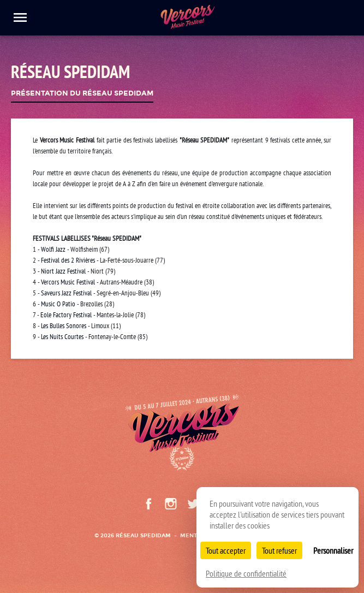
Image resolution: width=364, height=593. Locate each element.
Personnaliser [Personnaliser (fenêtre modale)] (333, 550)
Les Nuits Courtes (62, 337)
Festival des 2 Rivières (68, 260)
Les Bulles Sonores (64, 326)
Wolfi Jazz (54, 249)
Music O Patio (58, 304)
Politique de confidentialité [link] (246, 573)
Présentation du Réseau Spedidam (82, 94)
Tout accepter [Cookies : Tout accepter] (226, 550)
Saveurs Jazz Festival (66, 293)
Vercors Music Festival (68, 282)
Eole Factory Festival (66, 315)
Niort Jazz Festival (63, 271)
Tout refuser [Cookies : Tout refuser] (279, 550)
